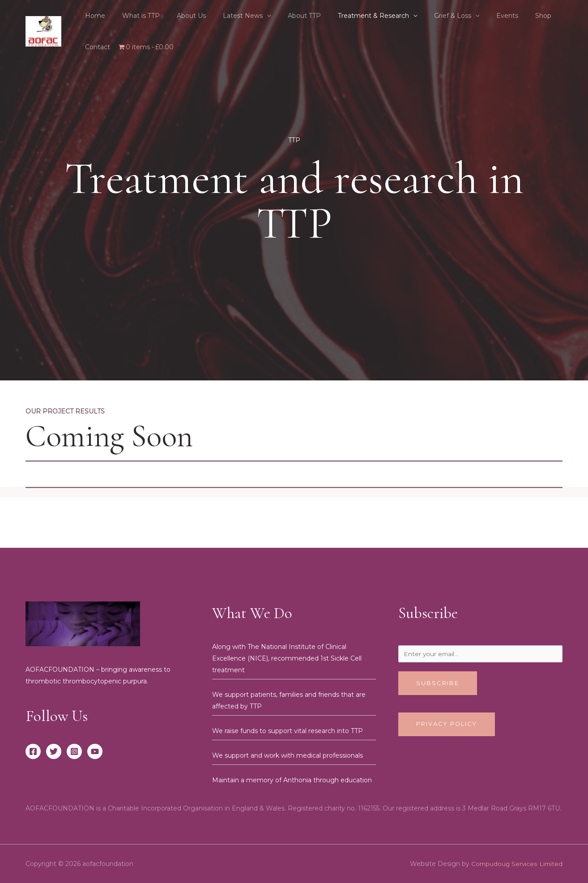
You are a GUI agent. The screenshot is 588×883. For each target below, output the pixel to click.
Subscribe (438, 684)
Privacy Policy (447, 725)
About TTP (284, 16)
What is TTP (134, 16)
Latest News (227, 16)
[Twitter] (54, 751)
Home (93, 16)
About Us (180, 16)
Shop (505, 16)
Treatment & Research (349, 16)
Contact (538, 16)
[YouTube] (95, 751)
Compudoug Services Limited (516, 864)
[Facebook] (33, 751)
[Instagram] (74, 751)
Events (474, 16)
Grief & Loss (424, 16)
